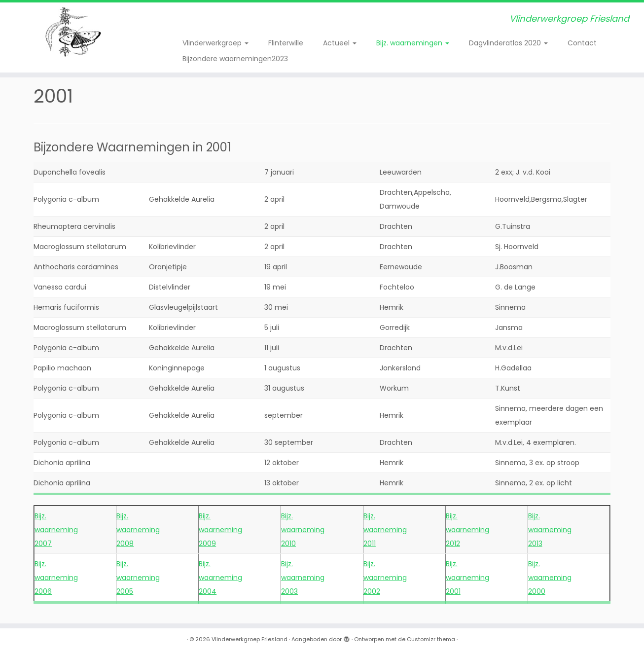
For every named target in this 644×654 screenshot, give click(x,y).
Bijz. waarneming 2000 (550, 578)
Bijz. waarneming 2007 (56, 530)
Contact (582, 43)
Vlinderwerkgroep (215, 43)
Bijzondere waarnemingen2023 (235, 59)
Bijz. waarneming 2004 (220, 578)
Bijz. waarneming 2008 (138, 530)
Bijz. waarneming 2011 (385, 530)
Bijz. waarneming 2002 (385, 578)
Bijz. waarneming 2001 (467, 578)
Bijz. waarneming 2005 (138, 578)
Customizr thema (431, 639)
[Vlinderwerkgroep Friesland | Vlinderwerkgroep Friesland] (74, 32)
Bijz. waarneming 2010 (303, 530)
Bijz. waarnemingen (413, 43)
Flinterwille (286, 43)
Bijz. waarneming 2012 (467, 530)
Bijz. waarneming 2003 (303, 578)
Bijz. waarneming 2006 (56, 578)
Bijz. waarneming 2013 (550, 530)
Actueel (340, 43)
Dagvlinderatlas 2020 (508, 43)
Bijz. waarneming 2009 (220, 530)
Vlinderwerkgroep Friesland (250, 639)
